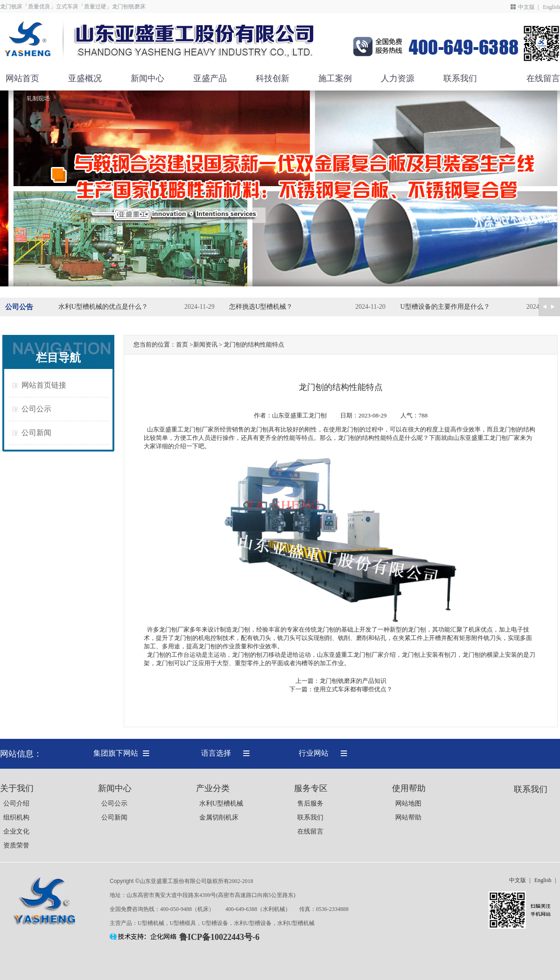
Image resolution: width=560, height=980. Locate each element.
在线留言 (543, 78)
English (551, 7)
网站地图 (408, 803)
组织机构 (16, 817)
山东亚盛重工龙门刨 (299, 415)
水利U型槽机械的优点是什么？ (103, 307)
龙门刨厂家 (174, 629)
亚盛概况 (85, 78)
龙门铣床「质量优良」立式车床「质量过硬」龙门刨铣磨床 (73, 7)
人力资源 (398, 78)
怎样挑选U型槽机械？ (261, 307)
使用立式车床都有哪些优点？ (353, 689)
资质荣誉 (16, 845)
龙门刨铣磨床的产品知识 (353, 681)
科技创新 (273, 78)
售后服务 (310, 803)
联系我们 (460, 78)
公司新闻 (36, 433)
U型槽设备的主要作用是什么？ (445, 307)
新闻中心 (147, 78)
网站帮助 (408, 817)
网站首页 (22, 78)
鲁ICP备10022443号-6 (219, 937)
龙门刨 (347, 438)
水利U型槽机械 (221, 803)
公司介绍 (16, 803)
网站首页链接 (44, 385)
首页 (182, 344)
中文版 (526, 7)
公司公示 (36, 409)
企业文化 (16, 831)
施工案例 (335, 78)
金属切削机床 (219, 817)
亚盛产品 (210, 78)
